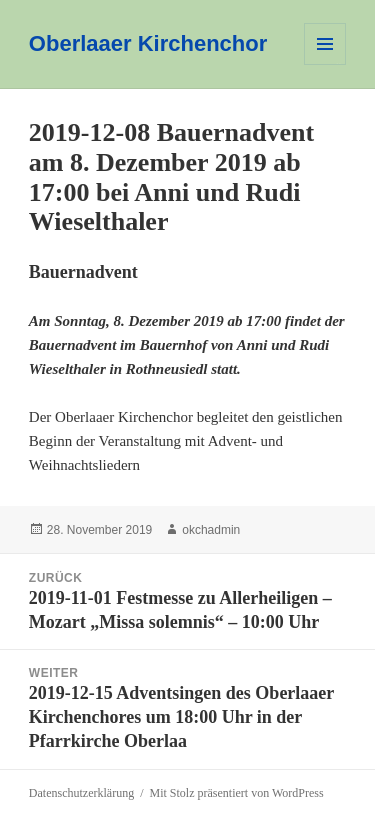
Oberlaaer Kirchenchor (148, 43)
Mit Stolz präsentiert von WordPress (236, 793)
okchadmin (211, 530)
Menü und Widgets (325, 64)
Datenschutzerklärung (81, 793)
